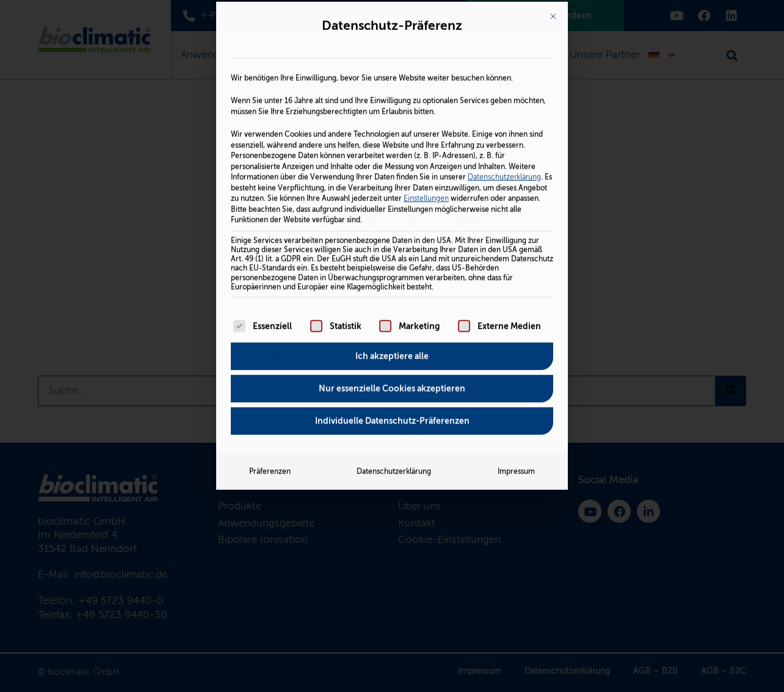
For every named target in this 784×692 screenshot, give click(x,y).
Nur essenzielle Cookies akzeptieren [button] (392, 263)
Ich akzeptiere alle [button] (392, 231)
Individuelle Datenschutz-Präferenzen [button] (392, 296)
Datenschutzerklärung (504, 52)
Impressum (516, 346)
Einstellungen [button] (426, 73)
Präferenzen (270, 346)
